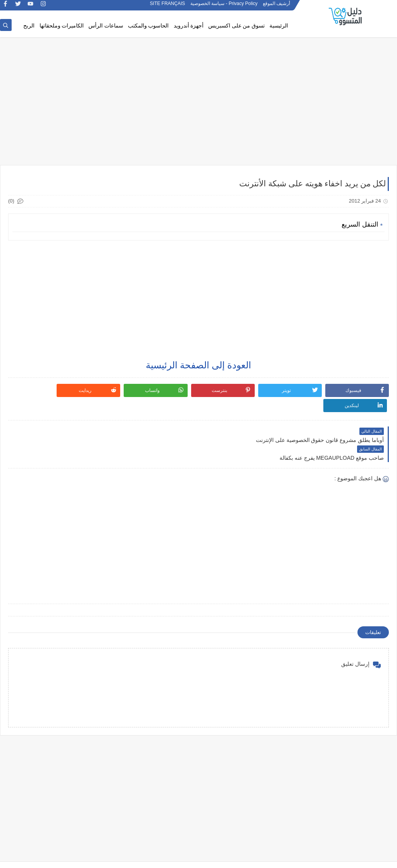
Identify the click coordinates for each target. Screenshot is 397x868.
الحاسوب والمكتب (148, 26)
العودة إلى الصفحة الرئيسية (198, 366)
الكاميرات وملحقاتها (62, 26)
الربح (29, 26)
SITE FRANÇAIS (168, 7)
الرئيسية (279, 26)
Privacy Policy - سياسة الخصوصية (224, 7)
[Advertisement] (198, 105)
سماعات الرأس (106, 26)
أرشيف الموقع (276, 7)
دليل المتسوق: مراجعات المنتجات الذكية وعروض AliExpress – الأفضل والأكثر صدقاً (255, 858)
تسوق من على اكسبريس (236, 26)
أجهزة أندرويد (189, 26)
